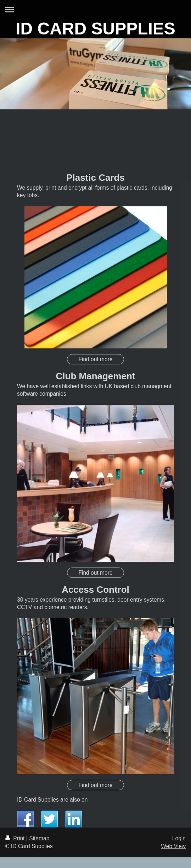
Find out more (95, 359)
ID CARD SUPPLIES (95, 29)
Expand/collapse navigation (95, 9)
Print (16, 838)
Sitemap (39, 838)
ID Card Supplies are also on (52, 800)
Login (179, 838)
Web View (173, 846)
